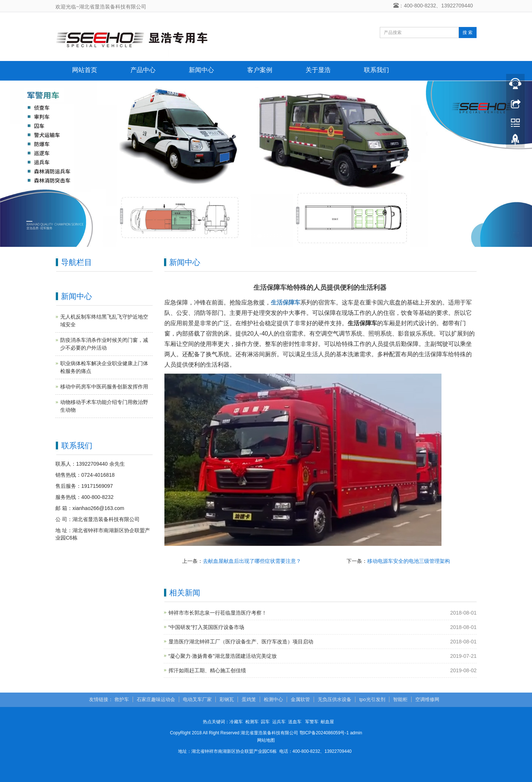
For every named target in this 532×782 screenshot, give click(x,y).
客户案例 (260, 70)
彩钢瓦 (227, 699)
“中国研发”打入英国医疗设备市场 (206, 627)
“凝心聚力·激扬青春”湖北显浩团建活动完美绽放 (223, 656)
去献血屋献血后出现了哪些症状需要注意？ (252, 561)
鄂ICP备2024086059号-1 (324, 733)
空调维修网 (427, 699)
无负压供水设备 (335, 699)
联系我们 (376, 70)
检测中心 (273, 699)
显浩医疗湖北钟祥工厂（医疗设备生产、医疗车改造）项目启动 (241, 642)
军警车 (312, 722)
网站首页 (85, 70)
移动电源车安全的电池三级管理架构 (409, 561)
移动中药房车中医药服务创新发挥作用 (104, 387)
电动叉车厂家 (197, 699)
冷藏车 (236, 722)
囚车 (265, 722)
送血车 (295, 722)
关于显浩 (318, 70)
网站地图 (266, 740)
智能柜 (400, 699)
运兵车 (279, 722)
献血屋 (327, 722)
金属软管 (300, 699)
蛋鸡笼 (249, 699)
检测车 (252, 722)
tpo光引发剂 (372, 699)
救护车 (122, 699)
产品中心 (143, 70)
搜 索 (468, 33)
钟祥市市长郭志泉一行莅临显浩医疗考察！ (218, 613)
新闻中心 (201, 70)
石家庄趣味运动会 (156, 699)
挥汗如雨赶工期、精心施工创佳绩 (207, 670)
